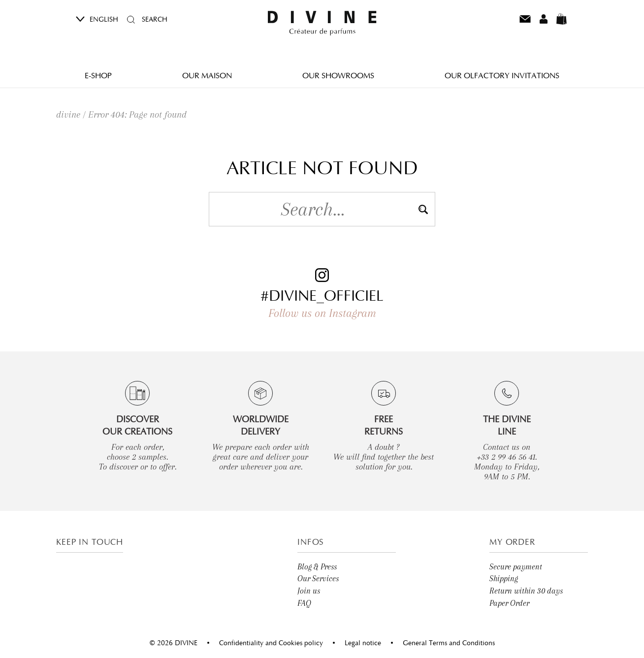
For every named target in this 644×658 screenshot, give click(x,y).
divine (68, 115)
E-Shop (98, 75)
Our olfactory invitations (502, 75)
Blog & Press (317, 567)
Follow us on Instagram (322, 313)
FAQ (304, 603)
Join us (309, 591)
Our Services (318, 579)
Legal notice (363, 643)
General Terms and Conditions (449, 643)
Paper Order (509, 603)
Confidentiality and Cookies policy (271, 643)
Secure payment (516, 567)
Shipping (504, 579)
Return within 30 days (526, 591)
